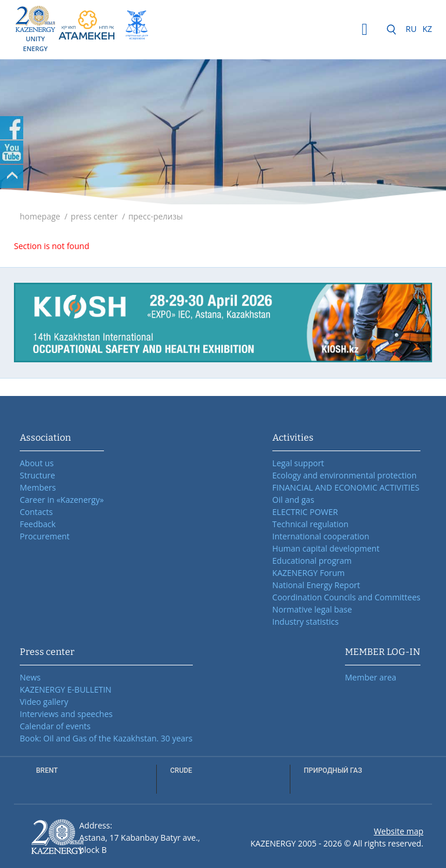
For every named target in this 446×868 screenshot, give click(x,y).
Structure (37, 475)
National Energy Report (316, 585)
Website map (399, 831)
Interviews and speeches (66, 714)
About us (37, 463)
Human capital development (326, 548)
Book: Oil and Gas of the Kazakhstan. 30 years (106, 738)
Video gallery (44, 702)
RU (411, 29)
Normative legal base (312, 609)
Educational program (312, 561)
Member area (371, 677)
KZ (427, 29)
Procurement (45, 536)
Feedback (38, 524)
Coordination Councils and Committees (346, 597)
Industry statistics (305, 622)
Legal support (298, 463)
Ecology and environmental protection (345, 475)
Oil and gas (293, 500)
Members (38, 487)
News (30, 677)
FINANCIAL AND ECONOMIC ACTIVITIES (346, 487)
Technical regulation (310, 524)
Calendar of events (55, 726)
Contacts (36, 512)
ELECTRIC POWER (305, 512)
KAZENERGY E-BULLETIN (66, 689)
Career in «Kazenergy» (62, 500)
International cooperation (321, 536)
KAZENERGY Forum (309, 573)
